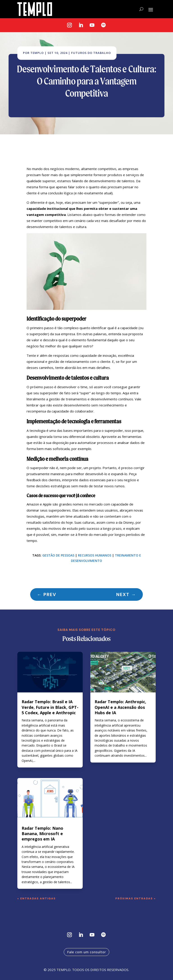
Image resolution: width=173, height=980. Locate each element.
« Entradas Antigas (36, 898)
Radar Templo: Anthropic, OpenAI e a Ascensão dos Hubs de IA (120, 707)
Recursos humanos (95, 555)
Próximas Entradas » (135, 898)
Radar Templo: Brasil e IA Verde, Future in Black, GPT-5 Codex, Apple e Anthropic (50, 707)
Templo (37, 53)
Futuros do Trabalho (91, 53)
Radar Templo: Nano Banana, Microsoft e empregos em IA (42, 834)
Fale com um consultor (86, 952)
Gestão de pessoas (58, 555)
